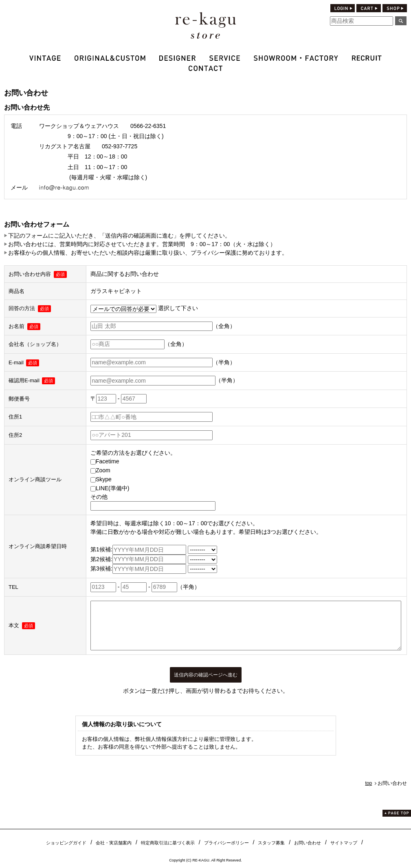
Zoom (100, 470)
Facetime (105, 461)
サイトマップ (344, 843)
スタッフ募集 (271, 843)
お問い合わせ (308, 843)
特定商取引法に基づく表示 (168, 843)
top (368, 783)
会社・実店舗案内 (114, 843)
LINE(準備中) (110, 488)
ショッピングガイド (66, 843)
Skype (101, 479)
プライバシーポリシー (226, 843)
